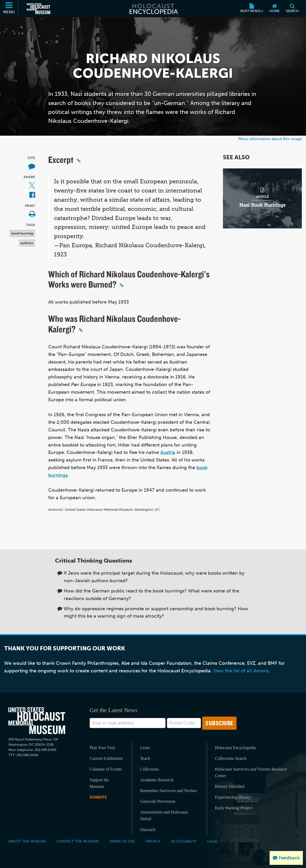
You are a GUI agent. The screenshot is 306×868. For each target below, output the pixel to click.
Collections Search (231, 758)
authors (27, 243)
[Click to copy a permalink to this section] (79, 161)
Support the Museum (99, 783)
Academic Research (157, 780)
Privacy (153, 841)
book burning (22, 233)
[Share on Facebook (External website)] (32, 195)
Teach (145, 758)
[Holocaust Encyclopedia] (153, 9)
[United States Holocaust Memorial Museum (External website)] (39, 9)
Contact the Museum (78, 841)
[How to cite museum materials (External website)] (32, 167)
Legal (212, 841)
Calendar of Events (106, 769)
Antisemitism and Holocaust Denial (164, 815)
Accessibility (184, 841)
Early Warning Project (233, 808)
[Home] (274, 9)
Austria (168, 452)
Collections (150, 769)
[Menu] (9, 9)
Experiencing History (233, 797)
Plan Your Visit (102, 748)
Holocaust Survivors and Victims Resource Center (251, 772)
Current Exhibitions (106, 758)
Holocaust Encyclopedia (235, 748)
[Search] (292, 9)
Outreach (148, 830)
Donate (98, 797)
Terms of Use (122, 841)
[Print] (32, 214)
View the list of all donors (241, 671)
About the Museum (27, 841)
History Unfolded (229, 786)
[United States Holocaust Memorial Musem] (37, 721)
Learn (145, 748)
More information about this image (270, 139)
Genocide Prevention (158, 801)
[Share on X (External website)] (32, 186)
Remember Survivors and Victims (169, 791)
